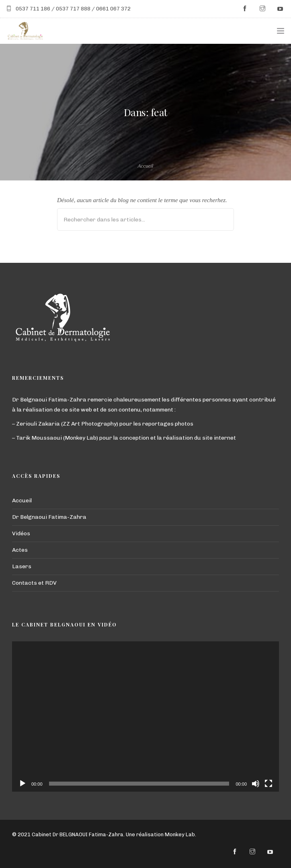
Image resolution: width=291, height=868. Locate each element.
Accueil (146, 166)
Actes (20, 550)
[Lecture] (23, 784)
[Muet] (256, 784)
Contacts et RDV (34, 583)
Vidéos (21, 533)
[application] (145, 717)
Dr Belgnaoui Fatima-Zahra (49, 517)
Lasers (22, 566)
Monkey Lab (180, 834)
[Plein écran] (268, 784)
